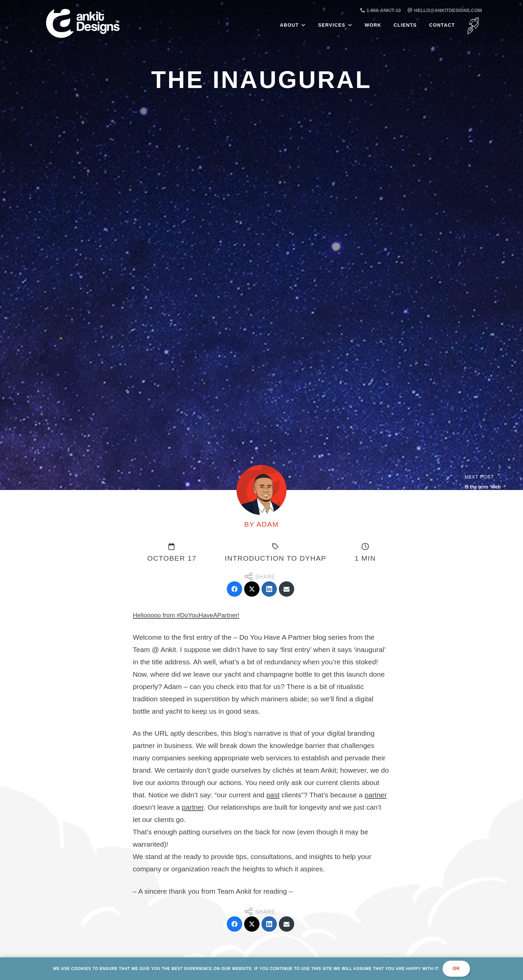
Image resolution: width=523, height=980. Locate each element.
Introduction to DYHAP (276, 558)
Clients (405, 25)
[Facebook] (234, 589)
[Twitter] (252, 589)
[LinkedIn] (269, 589)
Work (373, 25)
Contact (442, 25)
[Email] (287, 589)
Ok (456, 968)
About (289, 25)
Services (332, 25)
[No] (515, 969)
